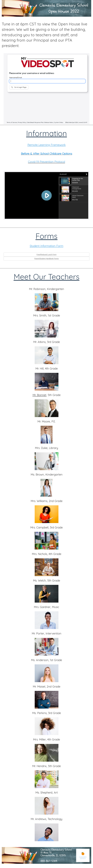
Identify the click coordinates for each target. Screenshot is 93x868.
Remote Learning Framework (47, 145)
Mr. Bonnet (39, 395)
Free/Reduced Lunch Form (46, 255)
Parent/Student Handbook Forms (46, 259)
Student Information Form (46, 246)
